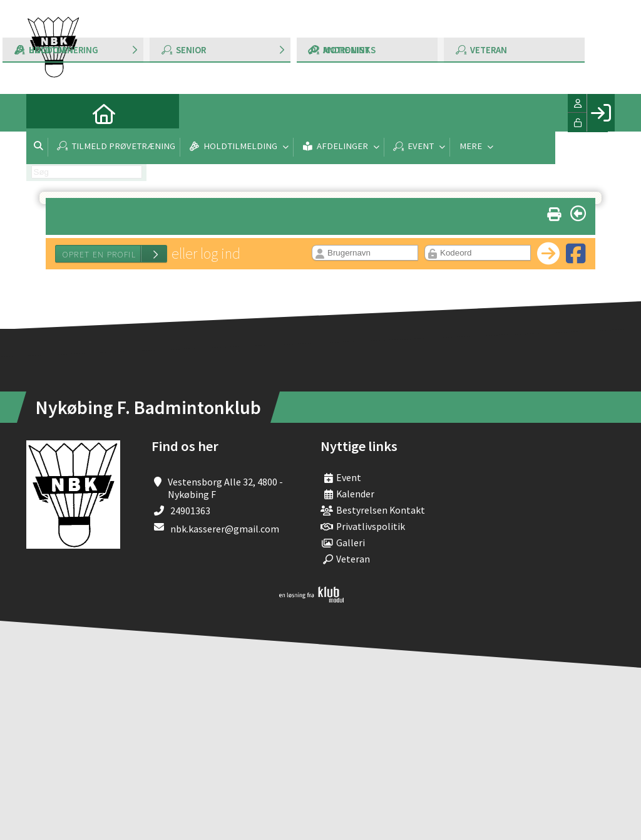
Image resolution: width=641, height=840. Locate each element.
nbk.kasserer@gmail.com (225, 529)
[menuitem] (45, 113)
